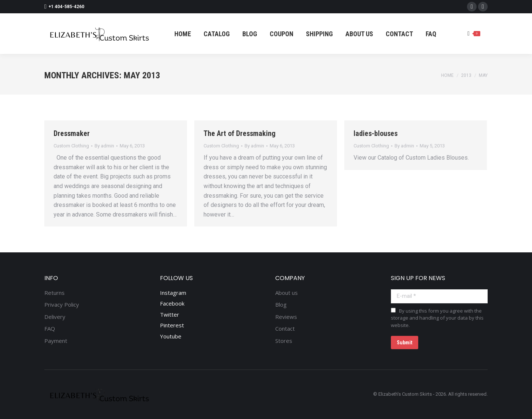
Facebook (172, 303)
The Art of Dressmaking (240, 133)
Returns (54, 293)
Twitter (170, 314)
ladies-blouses (376, 133)
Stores (284, 341)
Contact (285, 329)
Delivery (55, 317)
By (104, 146)
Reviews (286, 317)
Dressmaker (72, 133)
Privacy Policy (62, 305)
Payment (56, 341)
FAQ (50, 329)
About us (287, 293)
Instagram (173, 293)
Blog (281, 305)
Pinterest (172, 325)
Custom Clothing (71, 146)
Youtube (171, 336)
